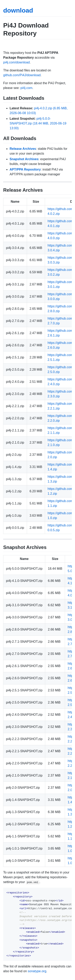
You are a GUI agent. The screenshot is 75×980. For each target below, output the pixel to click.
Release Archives (23, 149)
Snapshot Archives (24, 159)
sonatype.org (37, 971)
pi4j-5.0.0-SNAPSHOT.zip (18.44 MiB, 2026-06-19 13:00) (38, 123)
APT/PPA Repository (25, 169)
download (18, 10)
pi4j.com (26, 88)
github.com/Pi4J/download (22, 75)
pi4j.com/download (16, 62)
